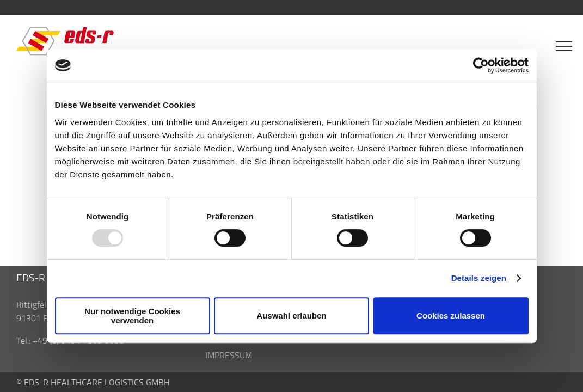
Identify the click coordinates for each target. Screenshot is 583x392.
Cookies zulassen (451, 316)
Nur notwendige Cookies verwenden (132, 316)
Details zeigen (479, 278)
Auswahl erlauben (291, 316)
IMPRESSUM (229, 355)
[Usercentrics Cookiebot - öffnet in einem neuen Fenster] (481, 65)
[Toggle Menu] (564, 46)
